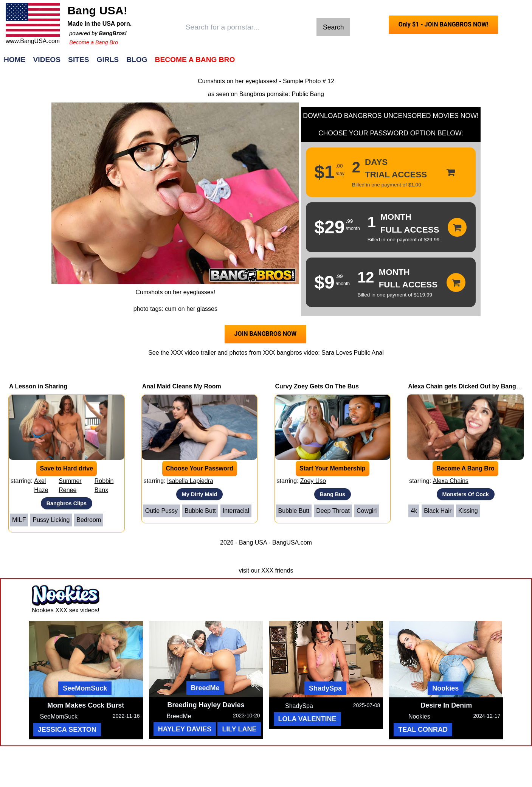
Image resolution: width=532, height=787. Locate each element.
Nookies (445, 688)
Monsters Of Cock (466, 494)
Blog (137, 60)
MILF (19, 520)
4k (414, 511)
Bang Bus (333, 494)
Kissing (468, 511)
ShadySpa (325, 688)
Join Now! (385, 63)
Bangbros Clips (67, 503)
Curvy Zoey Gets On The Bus (317, 386)
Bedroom (89, 520)
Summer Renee (70, 485)
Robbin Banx (104, 485)
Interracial (236, 511)
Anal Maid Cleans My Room (182, 386)
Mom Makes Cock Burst (86, 705)
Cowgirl (367, 511)
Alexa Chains (451, 481)
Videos (47, 60)
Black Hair (438, 511)
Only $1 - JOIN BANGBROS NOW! (444, 24)
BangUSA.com (292, 543)
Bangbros (252, 94)
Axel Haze (41, 485)
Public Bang (308, 94)
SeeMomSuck (85, 688)
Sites (78, 60)
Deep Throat (333, 511)
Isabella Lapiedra (190, 481)
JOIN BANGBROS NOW (266, 334)
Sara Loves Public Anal (353, 353)
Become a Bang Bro (94, 42)
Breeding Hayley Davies (206, 705)
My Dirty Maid (200, 494)
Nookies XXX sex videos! (66, 610)
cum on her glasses (191, 309)
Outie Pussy (161, 511)
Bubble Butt (200, 511)
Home (15, 60)
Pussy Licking (51, 520)
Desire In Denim (446, 705)
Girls (108, 60)
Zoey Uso (313, 481)
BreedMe (205, 688)
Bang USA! (97, 10)
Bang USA (253, 543)
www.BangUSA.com (33, 41)
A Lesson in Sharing (38, 386)
